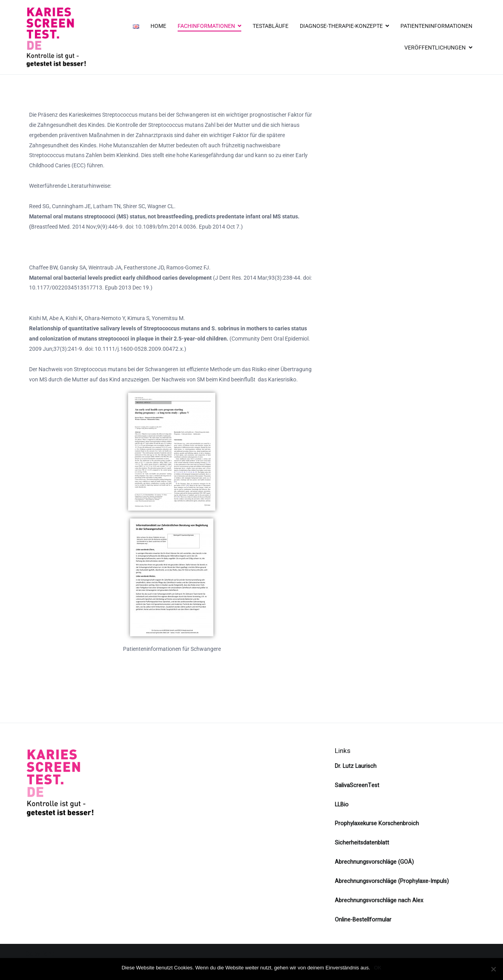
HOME (158, 26)
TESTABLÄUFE (271, 26)
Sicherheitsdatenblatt (362, 843)
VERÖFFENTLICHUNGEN (435, 48)
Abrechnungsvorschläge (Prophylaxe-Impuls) (392, 881)
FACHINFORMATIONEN (206, 26)
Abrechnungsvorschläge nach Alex (379, 900)
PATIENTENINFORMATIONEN (436, 26)
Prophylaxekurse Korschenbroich (377, 823)
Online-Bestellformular (363, 920)
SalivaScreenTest (357, 785)
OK (378, 968)
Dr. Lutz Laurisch (356, 766)
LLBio (342, 805)
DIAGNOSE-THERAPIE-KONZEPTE (341, 26)
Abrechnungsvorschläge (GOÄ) (374, 862)
